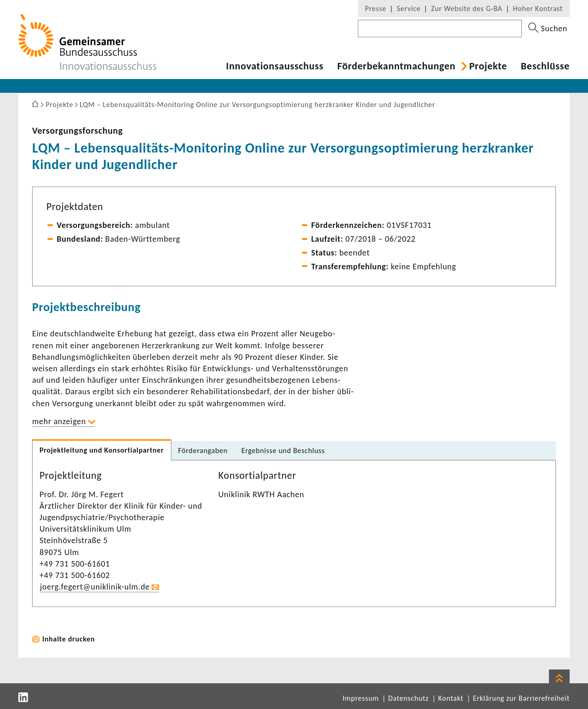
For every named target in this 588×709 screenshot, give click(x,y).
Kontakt (451, 698)
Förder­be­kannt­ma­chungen (396, 66)
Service (409, 9)
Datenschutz (408, 698)
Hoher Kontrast (538, 9)
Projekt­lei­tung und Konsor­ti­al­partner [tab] (102, 450)
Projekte (488, 66)
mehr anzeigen (59, 421)
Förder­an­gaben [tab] (203, 451)
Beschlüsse (545, 66)
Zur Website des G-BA (468, 9)
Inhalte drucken (69, 639)
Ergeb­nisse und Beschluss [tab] (283, 451)
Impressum (361, 698)
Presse (375, 9)
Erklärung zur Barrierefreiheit (521, 698)
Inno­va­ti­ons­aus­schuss (275, 66)
